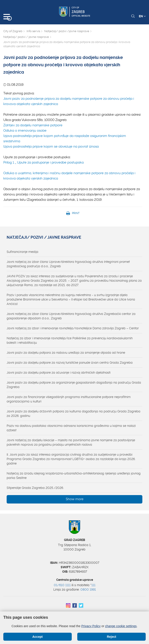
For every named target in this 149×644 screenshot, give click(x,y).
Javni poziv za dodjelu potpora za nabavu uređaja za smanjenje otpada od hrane (66, 353)
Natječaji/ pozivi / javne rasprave (26, 37)
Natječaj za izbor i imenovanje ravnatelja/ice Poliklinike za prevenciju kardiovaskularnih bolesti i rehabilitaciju (70, 340)
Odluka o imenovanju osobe (25, 131)
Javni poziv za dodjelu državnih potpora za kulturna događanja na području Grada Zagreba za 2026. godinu (74, 414)
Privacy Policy (91, 626)
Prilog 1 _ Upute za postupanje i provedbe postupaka (44, 162)
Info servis (33, 31)
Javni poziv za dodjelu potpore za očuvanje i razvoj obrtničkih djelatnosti (59, 373)
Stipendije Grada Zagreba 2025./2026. (35, 488)
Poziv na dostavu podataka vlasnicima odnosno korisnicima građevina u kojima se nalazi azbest (71, 428)
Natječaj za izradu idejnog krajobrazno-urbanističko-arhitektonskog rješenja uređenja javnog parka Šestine (74, 476)
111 (93, 585)
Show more (75, 499)
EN (142, 16)
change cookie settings (121, 626)
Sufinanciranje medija (22, 252)
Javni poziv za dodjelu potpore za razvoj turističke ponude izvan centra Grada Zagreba (70, 363)
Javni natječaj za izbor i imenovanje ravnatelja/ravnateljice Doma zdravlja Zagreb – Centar (73, 328)
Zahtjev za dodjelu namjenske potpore (33, 125)
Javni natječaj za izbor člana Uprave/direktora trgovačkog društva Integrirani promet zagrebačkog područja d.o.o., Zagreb (68, 264)
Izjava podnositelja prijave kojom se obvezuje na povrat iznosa (51, 146)
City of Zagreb (13, 31)
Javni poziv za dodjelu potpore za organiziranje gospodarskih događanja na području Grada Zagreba (74, 385)
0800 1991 (88, 589)
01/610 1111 (62, 585)
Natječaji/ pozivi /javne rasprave (67, 31)
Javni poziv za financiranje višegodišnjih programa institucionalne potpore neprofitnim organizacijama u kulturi (69, 399)
